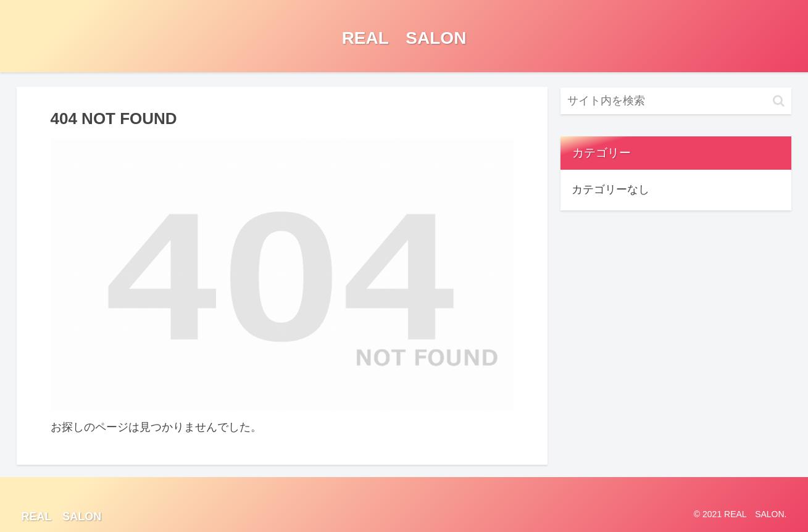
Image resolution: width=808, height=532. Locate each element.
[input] (676, 101)
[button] (779, 101)
